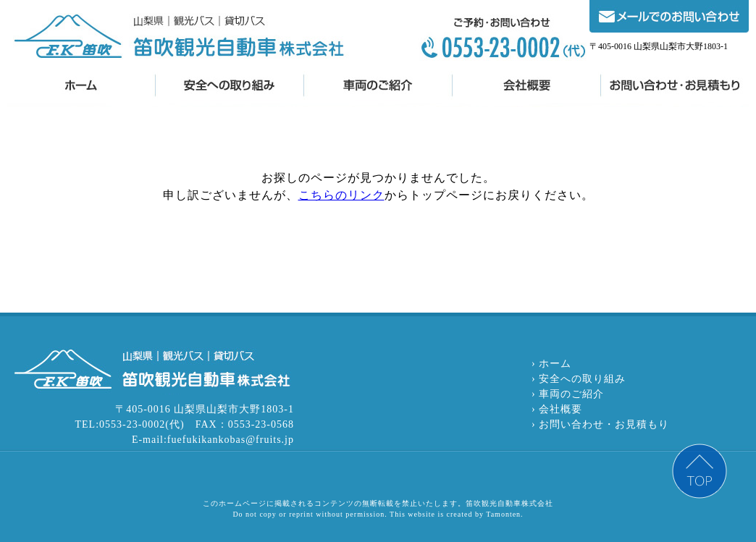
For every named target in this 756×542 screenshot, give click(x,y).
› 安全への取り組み (579, 379)
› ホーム (551, 364)
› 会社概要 (557, 409)
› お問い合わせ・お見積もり (600, 424)
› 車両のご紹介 (568, 394)
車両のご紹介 (378, 89)
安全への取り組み (229, 89)
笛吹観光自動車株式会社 (178, 37)
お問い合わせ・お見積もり (675, 89)
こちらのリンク (341, 195)
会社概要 (526, 89)
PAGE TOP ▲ (700, 471)
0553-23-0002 (501, 39)
